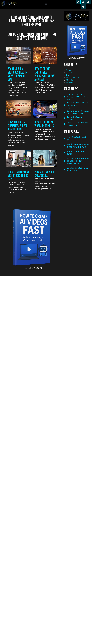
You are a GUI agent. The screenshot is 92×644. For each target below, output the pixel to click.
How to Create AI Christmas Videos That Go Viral (18, 125)
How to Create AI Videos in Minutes (44, 124)
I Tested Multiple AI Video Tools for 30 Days (18, 175)
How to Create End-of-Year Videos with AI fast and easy (45, 74)
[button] (46, 4)
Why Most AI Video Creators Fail (44, 174)
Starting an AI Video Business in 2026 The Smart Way (18, 74)
